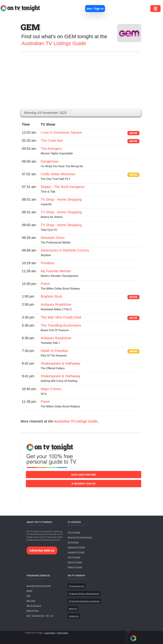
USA (28, 615)
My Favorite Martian (56, 271)
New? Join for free (83, 475)
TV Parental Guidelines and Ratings (84, 601)
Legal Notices (50, 633)
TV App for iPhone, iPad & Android (84, 594)
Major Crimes (51, 389)
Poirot (45, 284)
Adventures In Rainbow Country (65, 250)
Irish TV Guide (74, 557)
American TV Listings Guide (80, 537)
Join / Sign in (95, 9)
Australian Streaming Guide (39, 586)
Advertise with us (42, 550)
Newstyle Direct (53, 238)
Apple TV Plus (33, 611)
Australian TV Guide (76, 547)
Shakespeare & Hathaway (61, 363)
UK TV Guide (73, 542)
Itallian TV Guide (75, 567)
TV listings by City (77, 586)
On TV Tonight (74, 532)
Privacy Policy (63, 633)
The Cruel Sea (52, 140)
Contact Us (74, 616)
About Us (73, 608)
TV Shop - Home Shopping (61, 199)
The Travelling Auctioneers (61, 325)
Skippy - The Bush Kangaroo (63, 187)
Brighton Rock (52, 296)
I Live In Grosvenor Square (61, 132)
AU (48, 615)
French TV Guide (75, 562)
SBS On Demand (34, 606)
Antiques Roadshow (56, 304)
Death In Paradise (55, 351)
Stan (29, 596)
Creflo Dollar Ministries (58, 174)
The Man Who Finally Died (61, 317)
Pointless (48, 263)
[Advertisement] (81, 81)
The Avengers (51, 149)
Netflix (29, 591)
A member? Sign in (83, 484)
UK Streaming (38, 615)
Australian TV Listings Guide (54, 43)
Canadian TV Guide (76, 552)
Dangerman (50, 161)
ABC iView (31, 601)
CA (52, 615)
